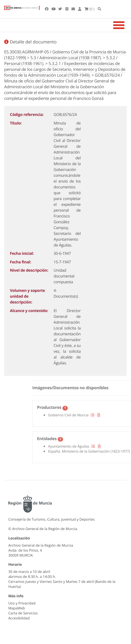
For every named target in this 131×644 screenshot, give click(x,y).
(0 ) (89, 9)
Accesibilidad (19, 618)
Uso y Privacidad (22, 603)
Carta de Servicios (23, 613)
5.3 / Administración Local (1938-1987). (66, 58)
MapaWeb (17, 608)
